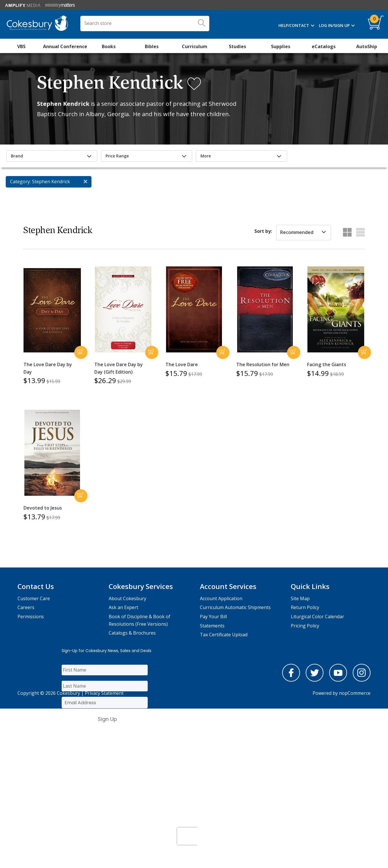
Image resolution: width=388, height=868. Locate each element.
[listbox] (304, 233)
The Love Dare (182, 364)
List (360, 232)
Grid (347, 232)
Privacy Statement (104, 693)
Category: (20, 182)
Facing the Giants (327, 364)
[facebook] (291, 680)
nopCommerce (355, 693)
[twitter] (315, 680)
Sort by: (263, 231)
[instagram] (362, 680)
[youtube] (338, 680)
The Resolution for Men (263, 364)
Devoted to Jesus (43, 508)
